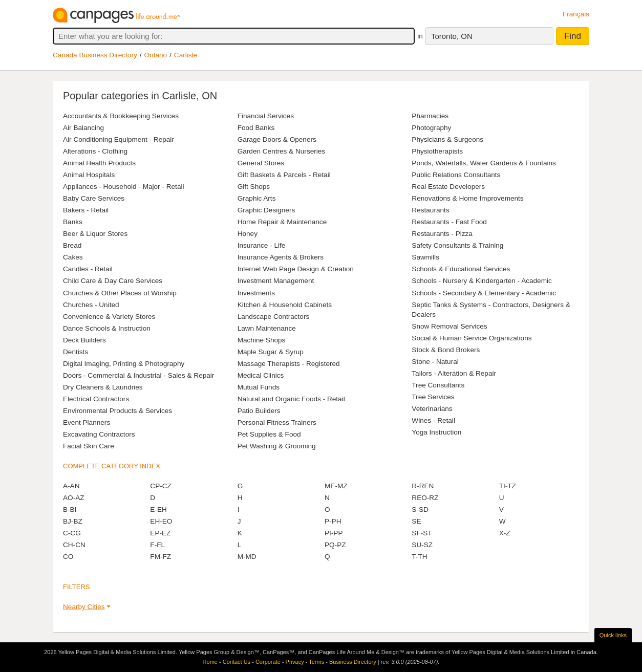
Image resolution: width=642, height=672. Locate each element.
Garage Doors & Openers (277, 139)
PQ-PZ (335, 545)
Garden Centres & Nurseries (282, 151)
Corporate (268, 662)
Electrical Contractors (96, 399)
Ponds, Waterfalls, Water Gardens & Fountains (484, 163)
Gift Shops (254, 187)
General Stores (261, 163)
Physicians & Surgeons (447, 139)
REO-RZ (425, 498)
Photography (431, 128)
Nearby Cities (84, 607)
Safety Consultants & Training (457, 245)
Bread (72, 245)
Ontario (156, 55)
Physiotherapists (437, 151)
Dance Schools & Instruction (107, 328)
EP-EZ (160, 533)
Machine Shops (262, 340)
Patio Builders (259, 411)
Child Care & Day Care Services (113, 281)
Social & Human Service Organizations (472, 338)
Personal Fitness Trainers (277, 422)
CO (68, 557)
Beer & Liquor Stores (95, 234)
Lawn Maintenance (267, 328)
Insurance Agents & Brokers (281, 257)
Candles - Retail (88, 269)
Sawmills (425, 257)
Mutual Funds (259, 387)
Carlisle (186, 55)
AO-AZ (74, 498)
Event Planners (87, 422)
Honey (248, 234)
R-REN (423, 486)
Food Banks (256, 128)
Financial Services (266, 116)
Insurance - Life (262, 245)
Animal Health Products (99, 163)
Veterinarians (432, 409)
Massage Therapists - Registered (289, 364)
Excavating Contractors (99, 434)
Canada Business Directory (95, 55)
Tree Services (433, 397)
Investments (256, 293)
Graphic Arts (257, 198)
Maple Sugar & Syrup (271, 352)
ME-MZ (336, 486)
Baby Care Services (94, 198)
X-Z (505, 533)
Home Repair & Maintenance (282, 222)
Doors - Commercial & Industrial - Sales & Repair (138, 375)
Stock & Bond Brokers (446, 350)
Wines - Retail (433, 420)
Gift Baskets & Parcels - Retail (284, 175)
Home (210, 662)
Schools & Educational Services (461, 269)
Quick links (613, 635)
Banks (73, 222)
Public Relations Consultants (456, 175)
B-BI (70, 510)
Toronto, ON (452, 36)
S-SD (420, 510)
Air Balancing (83, 128)
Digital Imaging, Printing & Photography (124, 364)
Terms (316, 662)
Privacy (295, 662)
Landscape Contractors (274, 317)
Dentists (76, 352)
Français (576, 14)
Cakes (73, 257)
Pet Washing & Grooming (277, 446)
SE (416, 521)
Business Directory (353, 662)
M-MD (247, 557)
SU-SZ (422, 545)
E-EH (158, 510)
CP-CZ (161, 486)
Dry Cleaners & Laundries (103, 387)
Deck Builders (84, 340)
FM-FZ (160, 557)
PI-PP (334, 533)
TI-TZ (508, 486)
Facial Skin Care (89, 446)
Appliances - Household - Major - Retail (123, 187)
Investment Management (276, 281)
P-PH (333, 521)
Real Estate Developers (448, 187)
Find (573, 36)
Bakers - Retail (86, 210)
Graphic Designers (266, 210)
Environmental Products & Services (117, 411)
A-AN (71, 486)
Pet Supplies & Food (269, 434)
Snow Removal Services (449, 326)
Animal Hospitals (89, 175)
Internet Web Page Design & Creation (296, 269)
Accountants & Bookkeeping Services (121, 116)
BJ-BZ (73, 521)
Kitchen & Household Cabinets (285, 305)
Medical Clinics (261, 375)
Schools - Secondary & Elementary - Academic (484, 293)
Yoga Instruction (436, 432)
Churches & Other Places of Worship (120, 293)
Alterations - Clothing (95, 151)
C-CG (72, 533)
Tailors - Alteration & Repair (454, 373)
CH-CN (74, 545)
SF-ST (422, 533)
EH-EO (161, 521)
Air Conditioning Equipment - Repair (119, 139)
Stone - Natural (435, 362)
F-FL (157, 545)
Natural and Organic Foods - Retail (291, 399)
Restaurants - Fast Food (449, 222)
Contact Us (237, 662)
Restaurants (430, 210)
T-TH (419, 557)
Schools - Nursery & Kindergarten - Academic (482, 281)
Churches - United (91, 305)
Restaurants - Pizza (442, 234)
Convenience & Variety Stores (109, 317)
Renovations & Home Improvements (467, 198)
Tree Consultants (438, 385)
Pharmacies (430, 116)
